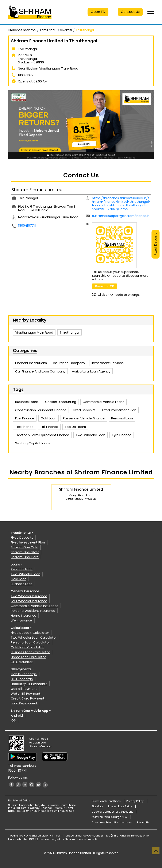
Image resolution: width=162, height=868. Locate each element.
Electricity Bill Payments (29, 684)
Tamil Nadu (48, 30)
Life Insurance (21, 620)
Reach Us (143, 822)
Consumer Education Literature (111, 822)
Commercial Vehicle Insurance (35, 606)
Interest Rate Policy (120, 806)
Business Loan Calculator (30, 652)
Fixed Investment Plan (28, 542)
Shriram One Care (25, 557)
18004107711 (27, 75)
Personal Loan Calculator (30, 642)
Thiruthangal (70, 332)
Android (17, 715)
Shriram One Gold (24, 547)
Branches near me (22, 30)
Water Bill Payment (26, 693)
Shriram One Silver (25, 552)
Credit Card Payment (28, 698)
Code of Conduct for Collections (112, 812)
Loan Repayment (24, 703)
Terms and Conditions (106, 801)
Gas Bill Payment (24, 689)
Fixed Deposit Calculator (30, 633)
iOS (13, 720)
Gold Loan (19, 579)
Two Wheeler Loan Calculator (34, 637)
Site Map (97, 806)
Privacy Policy (135, 801)
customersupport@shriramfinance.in (121, 216)
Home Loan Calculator (28, 657)
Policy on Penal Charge (109, 817)
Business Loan (22, 584)
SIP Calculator (22, 662)
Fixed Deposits (22, 537)
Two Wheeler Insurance (29, 596)
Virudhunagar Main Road (34, 332)
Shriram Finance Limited (81, 489)
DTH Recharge (22, 679)
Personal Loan (22, 569)
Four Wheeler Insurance (29, 601)
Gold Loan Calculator (27, 647)
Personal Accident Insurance (33, 611)
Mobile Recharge (24, 674)
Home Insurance (24, 615)
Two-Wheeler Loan (26, 574)
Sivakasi (66, 30)
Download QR (105, 286)
